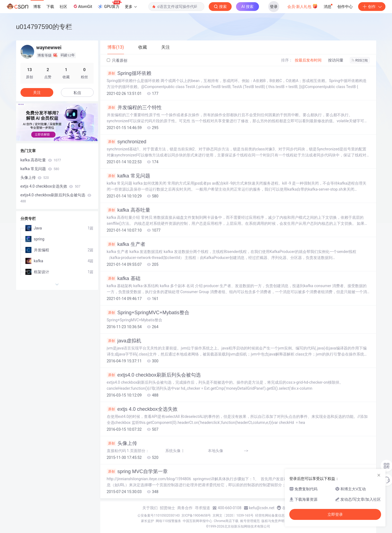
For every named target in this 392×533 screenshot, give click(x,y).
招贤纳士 (167, 508)
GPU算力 (109, 5)
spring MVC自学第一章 (137, 471)
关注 (37, 92)
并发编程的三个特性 (134, 107)
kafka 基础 (124, 278)
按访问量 (336, 60)
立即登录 (335, 514)
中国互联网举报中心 (198, 521)
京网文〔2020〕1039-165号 (233, 515)
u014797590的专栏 (44, 27)
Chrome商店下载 (226, 521)
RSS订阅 (360, 60)
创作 (372, 7)
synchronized (127, 142)
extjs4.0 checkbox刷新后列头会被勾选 (154, 375)
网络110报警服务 (168, 521)
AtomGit (82, 6)
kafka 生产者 (126, 244)
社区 (63, 7)
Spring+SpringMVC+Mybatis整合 (148, 313)
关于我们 (150, 508)
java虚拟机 (124, 341)
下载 (50, 7)
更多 (131, 7)
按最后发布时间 (308, 60)
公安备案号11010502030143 (158, 515)
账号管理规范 (250, 521)
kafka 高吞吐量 (129, 210)
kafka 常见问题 (129, 176)
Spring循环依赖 (129, 73)
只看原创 (117, 60)
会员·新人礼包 (303, 6)
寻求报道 (202, 508)
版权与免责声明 (273, 521)
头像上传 (122, 443)
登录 (274, 7)
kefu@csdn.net (262, 508)
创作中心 (345, 7)
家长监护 (148, 521)
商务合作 (185, 508)
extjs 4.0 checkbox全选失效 (142, 409)
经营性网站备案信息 (270, 515)
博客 (37, 7)
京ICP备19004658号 (196, 515)
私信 (77, 93)
